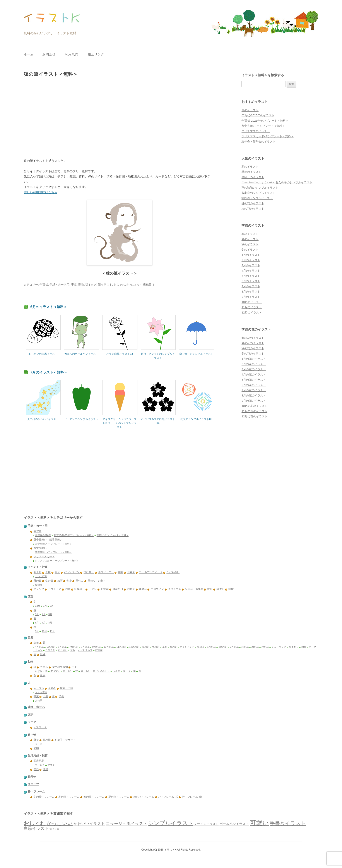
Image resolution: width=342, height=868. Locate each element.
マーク (32, 722)
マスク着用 (41, 692)
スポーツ (33, 784)
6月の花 (62, 647)
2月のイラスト (251, 260)
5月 (50, 614)
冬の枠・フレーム (44, 797)
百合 (73, 650)
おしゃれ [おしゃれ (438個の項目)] (35, 823)
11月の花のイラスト (254, 411)
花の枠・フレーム (69, 797)
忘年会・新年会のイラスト (258, 142)
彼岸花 (99, 650)
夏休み (80, 581)
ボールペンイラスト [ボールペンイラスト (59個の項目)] (234, 824)
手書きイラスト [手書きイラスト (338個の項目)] (288, 823)
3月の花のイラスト (254, 369)
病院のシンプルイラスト (257, 198)
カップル (39, 688)
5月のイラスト (251, 276)
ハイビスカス (85, 650)
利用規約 (72, 54)
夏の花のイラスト (253, 343)
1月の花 (211, 647)
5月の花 (51, 647)
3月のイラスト (251, 265)
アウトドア (55, 589)
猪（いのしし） (102, 671)
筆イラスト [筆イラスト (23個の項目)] (56, 829)
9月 (37, 631)
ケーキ (39, 744)
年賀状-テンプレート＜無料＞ (113, 535)
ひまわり (294, 647)
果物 (36, 748)
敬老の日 (118, 589)
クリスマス (174, 589)
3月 (37, 614)
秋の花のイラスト (253, 348)
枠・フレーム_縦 (192, 797)
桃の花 (265, 647)
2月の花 (223, 647)
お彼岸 (105, 589)
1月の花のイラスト (254, 359)
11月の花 (121, 647)
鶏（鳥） (85, 671)
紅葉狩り (80, 589)
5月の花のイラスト (254, 380)
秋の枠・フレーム (144, 797)
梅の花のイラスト (253, 209)
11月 (52, 631)
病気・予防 (67, 688)
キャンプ (39, 589)
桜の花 (245, 647)
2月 (52, 606)
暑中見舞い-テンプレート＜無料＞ (54, 544)
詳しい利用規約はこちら (41, 192)
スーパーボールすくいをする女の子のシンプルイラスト (277, 182)
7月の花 (74, 647)
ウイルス (40, 765)
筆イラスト (105, 285)
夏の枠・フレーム (119, 797)
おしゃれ (119, 285)
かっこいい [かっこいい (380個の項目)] (60, 823)
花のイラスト (250, 167)
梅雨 (60, 581)
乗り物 (32, 777)
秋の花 (201, 647)
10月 (44, 631)
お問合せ (49, 54)
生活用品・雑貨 (38, 755)
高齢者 (52, 688)
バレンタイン (72, 572)
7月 (44, 623)
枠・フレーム (36, 791)
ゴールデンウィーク (151, 572)
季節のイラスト (251, 172)
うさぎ (116, 671)
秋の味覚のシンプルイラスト (260, 188)
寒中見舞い (40, 548)
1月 (45, 606)
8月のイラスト (251, 292)
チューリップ (279, 647)
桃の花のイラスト (253, 203)
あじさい (63, 650)
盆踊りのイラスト (253, 177)
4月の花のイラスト (254, 375)
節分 (57, 572)
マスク (51, 765)
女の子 (39, 701)
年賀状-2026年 (43, 535)
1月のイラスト (251, 255)
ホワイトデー (106, 572)
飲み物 (47, 740)
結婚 (231, 589)
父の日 (49, 581)
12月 (38, 606)
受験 (48, 572)
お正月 (38, 572)
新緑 (43, 654)
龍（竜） (68, 671)
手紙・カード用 (59, 285)
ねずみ (39, 671)
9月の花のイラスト (254, 401)
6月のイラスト (251, 281)
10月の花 (109, 647)
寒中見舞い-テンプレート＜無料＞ (263, 126)
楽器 (36, 769)
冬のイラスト (250, 250)
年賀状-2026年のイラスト (258, 115)
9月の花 (97, 647)
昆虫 (43, 675)
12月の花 (134, 647)
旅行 (210, 589)
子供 (61, 696)
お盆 (68, 589)
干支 (74, 285)
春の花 (146, 647)
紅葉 (36, 643)
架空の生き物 (60, 667)
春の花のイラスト (253, 338)
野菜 (36, 740)
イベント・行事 (38, 567)
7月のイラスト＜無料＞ (49, 372)
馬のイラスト (250, 110)
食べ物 (32, 735)
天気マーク (40, 727)
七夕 (69, 581)
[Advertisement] (120, 121)
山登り (93, 589)
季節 (31, 596)
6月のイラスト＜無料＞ (49, 307)
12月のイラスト (251, 313)
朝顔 (304, 647)
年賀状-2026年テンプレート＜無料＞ (265, 121)
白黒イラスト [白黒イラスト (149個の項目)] (36, 828)
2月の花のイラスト (254, 364)
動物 (81, 285)
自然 (31, 637)
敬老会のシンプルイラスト (258, 193)
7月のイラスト (251, 286)
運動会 (143, 589)
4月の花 (39, 647)
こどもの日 (173, 572)
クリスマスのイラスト (256, 131)
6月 (37, 623)
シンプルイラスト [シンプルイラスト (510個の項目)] (171, 823)
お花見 (131, 572)
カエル (44, 667)
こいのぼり (41, 576)
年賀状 (44, 285)
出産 (45, 696)
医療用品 (39, 761)
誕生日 (221, 589)
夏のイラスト (250, 239)
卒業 (120, 572)
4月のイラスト (251, 271)
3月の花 (234, 647)
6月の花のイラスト (254, 385)
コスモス (50, 650)
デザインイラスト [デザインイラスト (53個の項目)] (206, 824)
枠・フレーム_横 (168, 797)
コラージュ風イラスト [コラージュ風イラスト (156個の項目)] (127, 823)
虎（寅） (55, 671)
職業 (36, 696)
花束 (164, 647)
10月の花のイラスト (254, 406)
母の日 (38, 581)
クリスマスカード (44, 556)
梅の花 (255, 647)
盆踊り (39, 585)
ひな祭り (89, 572)
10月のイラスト (251, 302)
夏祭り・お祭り (97, 581)
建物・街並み (36, 707)
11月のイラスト (251, 307)
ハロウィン (157, 589)
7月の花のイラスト (254, 390)
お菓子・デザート (65, 740)
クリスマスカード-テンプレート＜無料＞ (267, 136)
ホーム (29, 54)
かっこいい (134, 285)
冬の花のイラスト (253, 354)
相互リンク (96, 54)
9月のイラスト (251, 297)
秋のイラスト (250, 244)
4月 (44, 614)
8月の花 (85, 647)
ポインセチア (187, 647)
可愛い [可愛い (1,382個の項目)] (259, 823)
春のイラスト (250, 234)
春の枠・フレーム (94, 797)
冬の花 (156, 647)
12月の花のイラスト (254, 416)
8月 (50, 623)
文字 (31, 714)
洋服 (45, 769)
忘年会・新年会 (194, 589)
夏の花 (174, 647)
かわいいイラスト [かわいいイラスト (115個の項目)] (89, 824)
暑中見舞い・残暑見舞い (48, 540)
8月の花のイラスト (254, 395)
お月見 (131, 589)
